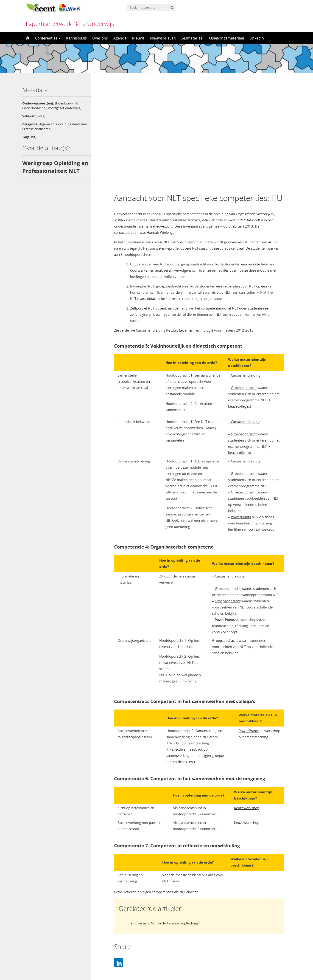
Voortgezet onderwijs (64, 108)
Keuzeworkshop (247, 699)
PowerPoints (241, 408)
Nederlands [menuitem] (159, 968)
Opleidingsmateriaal (226, 38)
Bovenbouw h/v (67, 103)
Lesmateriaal (192, 38)
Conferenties (48, 38)
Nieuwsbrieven (163, 38)
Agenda (120, 38)
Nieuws (138, 38)
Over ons (100, 38)
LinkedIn (257, 38)
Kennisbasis (76, 38)
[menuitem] (156, 968)
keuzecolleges (239, 298)
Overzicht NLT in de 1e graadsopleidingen (168, 815)
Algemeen (47, 124)
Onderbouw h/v (34, 108)
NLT (41, 116)
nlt (33, 137)
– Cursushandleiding (244, 267)
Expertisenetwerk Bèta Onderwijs (70, 24)
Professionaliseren (70, 129)
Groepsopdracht (244, 279)
